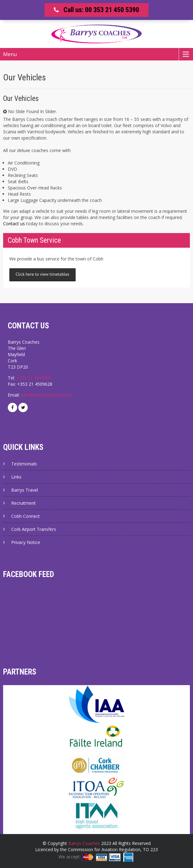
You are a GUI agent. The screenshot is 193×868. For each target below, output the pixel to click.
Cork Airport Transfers (34, 529)
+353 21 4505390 (34, 378)
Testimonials (24, 464)
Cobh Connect (26, 516)
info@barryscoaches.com (46, 395)
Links (16, 477)
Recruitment (24, 503)
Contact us (14, 224)
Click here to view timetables (42, 274)
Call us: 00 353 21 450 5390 (101, 10)
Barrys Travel (25, 490)
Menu (10, 54)
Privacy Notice (26, 542)
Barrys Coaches (84, 843)
